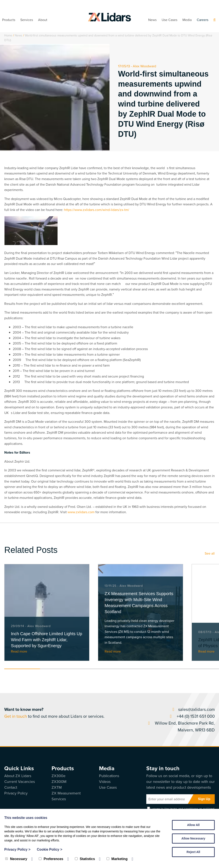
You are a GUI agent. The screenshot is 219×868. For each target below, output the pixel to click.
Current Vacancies (20, 782)
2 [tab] (58, 669)
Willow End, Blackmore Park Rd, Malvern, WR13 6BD (181, 727)
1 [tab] (22, 669)
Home (8, 35)
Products (9, 20)
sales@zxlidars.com (193, 709)
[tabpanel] (47, 612)
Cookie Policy (50, 849)
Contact (11, 787)
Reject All (193, 852)
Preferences (51, 859)
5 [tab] (165, 669)
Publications (109, 776)
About (43, 20)
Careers (203, 20)
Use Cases (169, 20)
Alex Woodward (144, 66)
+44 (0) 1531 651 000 (191, 716)
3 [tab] (94, 669)
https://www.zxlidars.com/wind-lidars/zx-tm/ (97, 210)
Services (27, 20)
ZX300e (58, 776)
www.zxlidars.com (81, 512)
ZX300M (59, 782)
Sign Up (204, 799)
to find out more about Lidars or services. (54, 713)
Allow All (193, 825)
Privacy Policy (16, 793)
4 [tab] (129, 669)
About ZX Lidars (18, 776)
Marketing (117, 859)
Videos (105, 782)
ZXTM (57, 787)
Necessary (16, 859)
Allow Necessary (193, 838)
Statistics (85, 859)
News (152, 20)
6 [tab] (201, 669)
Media (187, 20)
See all (210, 553)
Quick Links (19, 768)
